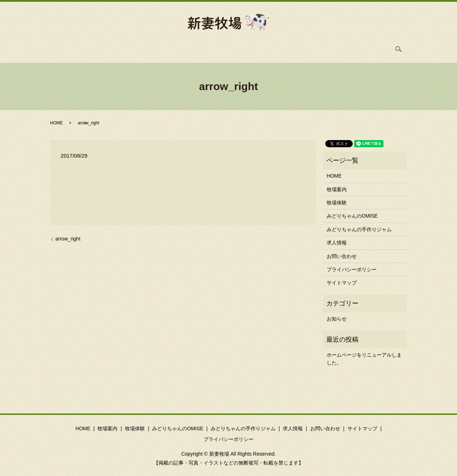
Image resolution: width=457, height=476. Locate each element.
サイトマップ (342, 283)
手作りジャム (257, 49)
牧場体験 (157, 49)
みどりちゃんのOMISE (205, 49)
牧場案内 (125, 49)
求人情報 (294, 49)
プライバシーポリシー (352, 269)
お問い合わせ (331, 49)
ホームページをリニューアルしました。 (364, 359)
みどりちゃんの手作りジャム (359, 229)
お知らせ (337, 319)
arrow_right (68, 239)
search (363, 49)
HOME (96, 49)
